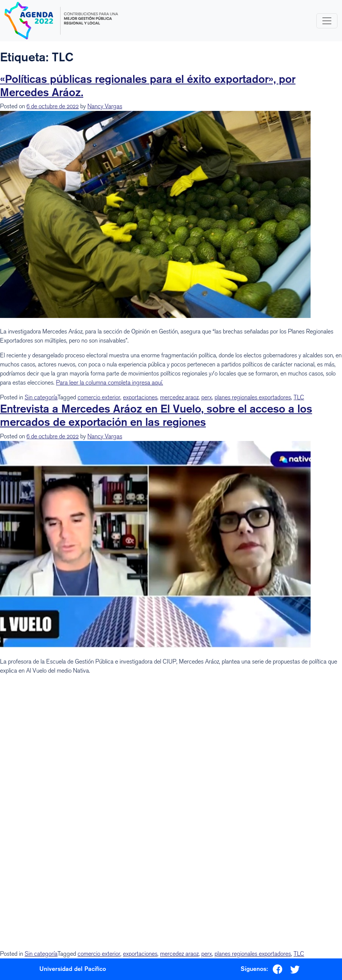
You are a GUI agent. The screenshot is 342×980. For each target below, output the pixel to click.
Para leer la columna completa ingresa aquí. (110, 382)
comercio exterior (99, 397)
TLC (299, 397)
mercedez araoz (179, 397)
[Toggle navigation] (327, 21)
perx (207, 397)
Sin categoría (41, 397)
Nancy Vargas (105, 106)
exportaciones (140, 397)
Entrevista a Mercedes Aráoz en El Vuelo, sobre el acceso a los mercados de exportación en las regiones (156, 415)
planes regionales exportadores (253, 397)
